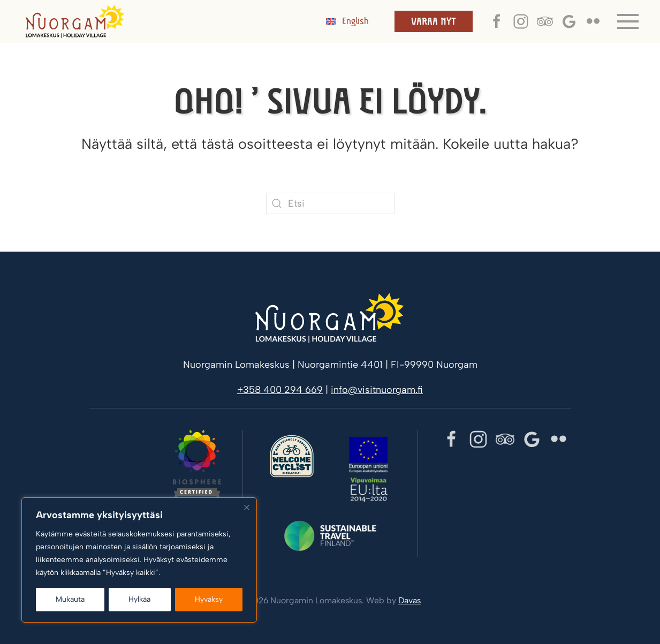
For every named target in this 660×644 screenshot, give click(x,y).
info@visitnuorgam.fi (377, 390)
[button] (628, 21)
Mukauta (70, 599)
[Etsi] (330, 203)
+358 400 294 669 (280, 390)
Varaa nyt (434, 21)
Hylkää (139, 599)
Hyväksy (209, 599)
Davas (409, 600)
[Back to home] (75, 21)
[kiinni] (247, 507)
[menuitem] (347, 21)
